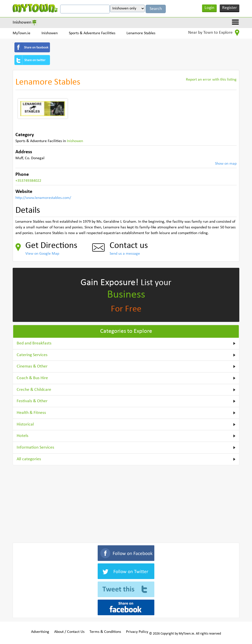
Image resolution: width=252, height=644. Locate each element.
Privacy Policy (137, 632)
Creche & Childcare (34, 390)
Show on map (226, 164)
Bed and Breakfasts (34, 343)
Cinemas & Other (32, 366)
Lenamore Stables (141, 33)
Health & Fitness (31, 413)
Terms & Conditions (105, 632)
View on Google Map (42, 254)
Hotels (22, 436)
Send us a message (125, 254)
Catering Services (32, 355)
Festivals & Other (32, 401)
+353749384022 (28, 181)
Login (209, 8)
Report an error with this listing (211, 80)
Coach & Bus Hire (32, 378)
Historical (25, 424)
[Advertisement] (126, 503)
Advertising (40, 632)
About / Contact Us (69, 632)
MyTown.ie (21, 33)
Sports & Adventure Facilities (92, 33)
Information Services (35, 447)
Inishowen (22, 22)
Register (230, 8)
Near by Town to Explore (214, 33)
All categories (29, 459)
